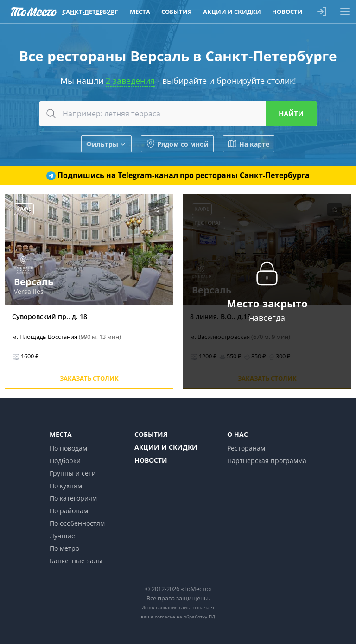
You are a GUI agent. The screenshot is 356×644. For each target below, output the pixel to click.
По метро (64, 548)
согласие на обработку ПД (185, 617)
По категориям (73, 498)
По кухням (66, 486)
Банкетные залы (76, 561)
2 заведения (130, 81)
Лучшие (62, 536)
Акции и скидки (166, 447)
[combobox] (178, 114)
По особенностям (77, 523)
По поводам (68, 448)
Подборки (65, 461)
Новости (151, 460)
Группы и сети (73, 473)
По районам (69, 511)
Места (61, 434)
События (151, 434)
